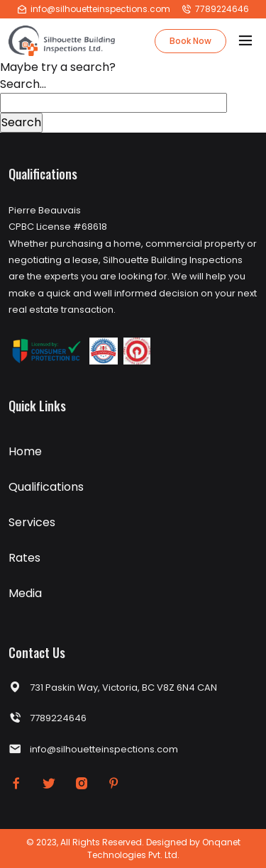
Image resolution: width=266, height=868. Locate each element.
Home (25, 451)
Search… (23, 84)
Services (32, 522)
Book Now (190, 41)
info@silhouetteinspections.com (94, 9)
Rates (24, 558)
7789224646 (215, 9)
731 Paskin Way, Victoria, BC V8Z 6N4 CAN (113, 688)
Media (25, 593)
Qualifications (46, 487)
